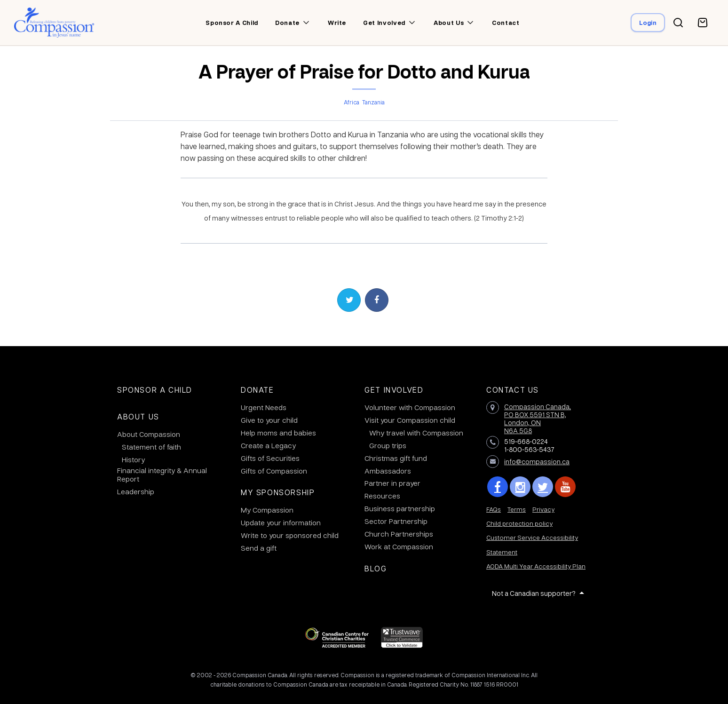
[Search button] (678, 23)
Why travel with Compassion (416, 433)
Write (337, 23)
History (133, 459)
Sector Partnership (396, 521)
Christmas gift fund (396, 458)
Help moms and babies (278, 433)
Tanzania (373, 102)
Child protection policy (519, 523)
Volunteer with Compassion (410, 407)
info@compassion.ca (537, 461)
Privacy (543, 509)
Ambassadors (388, 471)
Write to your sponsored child (290, 535)
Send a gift (259, 548)
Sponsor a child (232, 23)
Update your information (281, 522)
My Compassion (267, 510)
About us (449, 23)
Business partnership (400, 508)
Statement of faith (151, 447)
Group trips (388, 445)
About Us (138, 416)
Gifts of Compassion (274, 471)
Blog (376, 568)
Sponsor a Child (155, 390)
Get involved (384, 23)
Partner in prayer (392, 483)
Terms (517, 509)
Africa (352, 102)
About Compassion (149, 434)
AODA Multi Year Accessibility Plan (536, 566)
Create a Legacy (268, 445)
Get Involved (394, 390)
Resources (382, 496)
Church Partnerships (399, 534)
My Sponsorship (278, 492)
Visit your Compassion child (410, 420)
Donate (287, 23)
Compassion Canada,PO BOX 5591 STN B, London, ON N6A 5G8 (538, 418)
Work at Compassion (399, 546)
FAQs (494, 509)
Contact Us (513, 390)
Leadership (136, 491)
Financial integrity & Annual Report (162, 475)
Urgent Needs (264, 407)
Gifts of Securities (270, 458)
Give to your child (269, 420)
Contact (506, 23)
